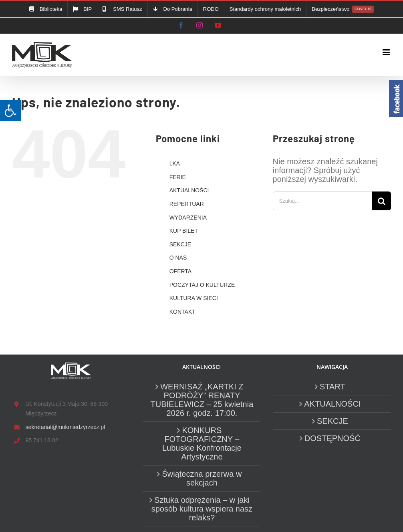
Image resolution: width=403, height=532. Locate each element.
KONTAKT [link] (182, 312)
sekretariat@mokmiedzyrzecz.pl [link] (65, 427)
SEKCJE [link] (180, 244)
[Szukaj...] (322, 201)
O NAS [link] (178, 258)
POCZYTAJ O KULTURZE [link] (202, 285)
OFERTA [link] (181, 271)
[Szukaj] (382, 201)
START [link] (332, 387)
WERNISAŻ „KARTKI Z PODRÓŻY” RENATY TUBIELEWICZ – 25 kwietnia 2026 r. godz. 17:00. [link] (202, 400)
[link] (10, 111)
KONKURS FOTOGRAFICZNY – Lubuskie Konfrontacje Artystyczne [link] (202, 443)
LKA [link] (175, 163)
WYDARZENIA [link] (188, 218)
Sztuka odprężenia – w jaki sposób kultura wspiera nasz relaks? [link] (202, 509)
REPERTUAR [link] (187, 204)
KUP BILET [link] (184, 231)
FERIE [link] (178, 177)
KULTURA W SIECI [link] (194, 298)
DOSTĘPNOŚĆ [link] (332, 438)
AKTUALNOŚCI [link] (189, 190)
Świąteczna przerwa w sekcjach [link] (202, 478)
